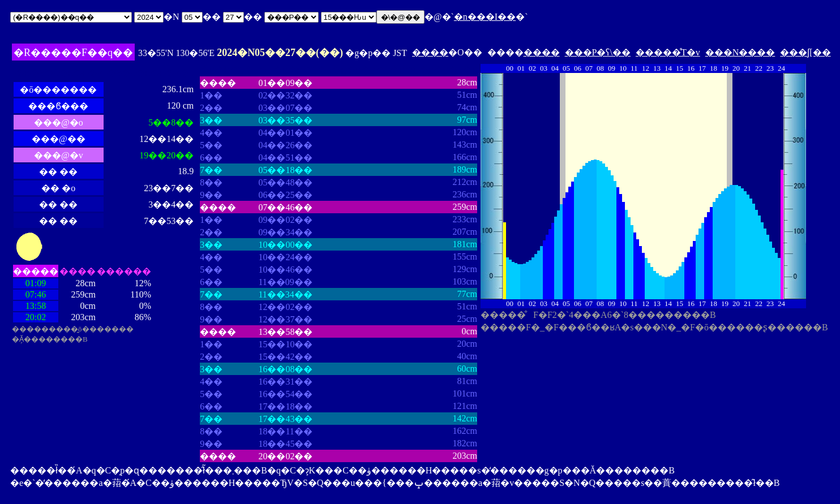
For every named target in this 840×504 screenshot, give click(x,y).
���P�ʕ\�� (598, 52)
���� (430, 52)
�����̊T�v (668, 52)
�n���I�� (485, 17)
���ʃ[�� (805, 52)
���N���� (740, 52)
